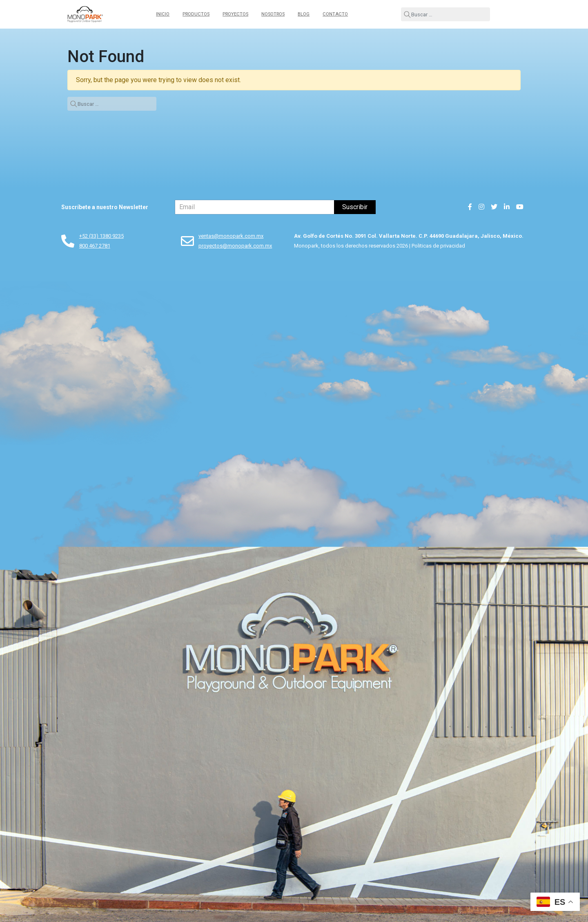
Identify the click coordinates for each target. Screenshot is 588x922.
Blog (304, 14)
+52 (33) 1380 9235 (101, 236)
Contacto (335, 14)
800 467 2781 (95, 246)
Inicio (163, 14)
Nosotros (273, 14)
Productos (196, 14)
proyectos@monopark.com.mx (235, 246)
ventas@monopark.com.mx (231, 236)
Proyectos (235, 14)
